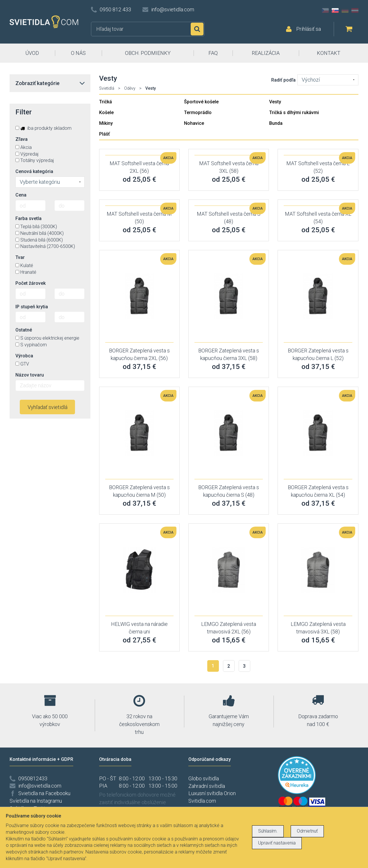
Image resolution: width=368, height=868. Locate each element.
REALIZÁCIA (266, 53)
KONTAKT (329, 53)
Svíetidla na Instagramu (36, 801)
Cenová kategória (34, 171)
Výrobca (24, 356)
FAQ (213, 53)
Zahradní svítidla (207, 786)
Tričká (106, 102)
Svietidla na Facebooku (44, 793)
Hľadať (197, 29)
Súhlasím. (268, 831)
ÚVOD (32, 53)
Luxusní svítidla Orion (212, 793)
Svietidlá (107, 88)
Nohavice (194, 123)
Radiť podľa (283, 80)
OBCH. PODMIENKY (148, 53)
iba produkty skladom (43, 128)
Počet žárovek (31, 283)
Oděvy (130, 88)
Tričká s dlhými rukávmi (294, 112)
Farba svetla (28, 218)
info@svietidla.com (173, 9)
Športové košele (201, 102)
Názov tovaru (30, 375)
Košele (106, 112)
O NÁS (78, 53)
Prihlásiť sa (309, 29)
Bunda (276, 123)
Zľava (22, 139)
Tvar (20, 257)
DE (345, 10)
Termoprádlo (198, 112)
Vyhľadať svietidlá (48, 407)
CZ (325, 10)
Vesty (275, 102)
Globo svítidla (204, 778)
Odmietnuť (307, 831)
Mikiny (106, 123)
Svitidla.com (202, 801)
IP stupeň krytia (32, 307)
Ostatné (24, 330)
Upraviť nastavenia (277, 843)
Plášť (104, 134)
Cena (21, 195)
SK (335, 10)
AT (355, 10)
